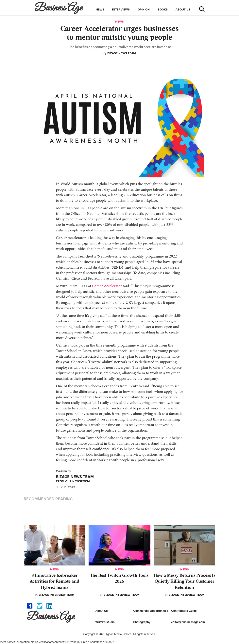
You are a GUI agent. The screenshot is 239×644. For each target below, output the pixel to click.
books (163, 9)
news (100, 9)
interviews (121, 9)
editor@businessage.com (188, 622)
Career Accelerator (107, 286)
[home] (59, 8)
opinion (144, 9)
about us (183, 9)
